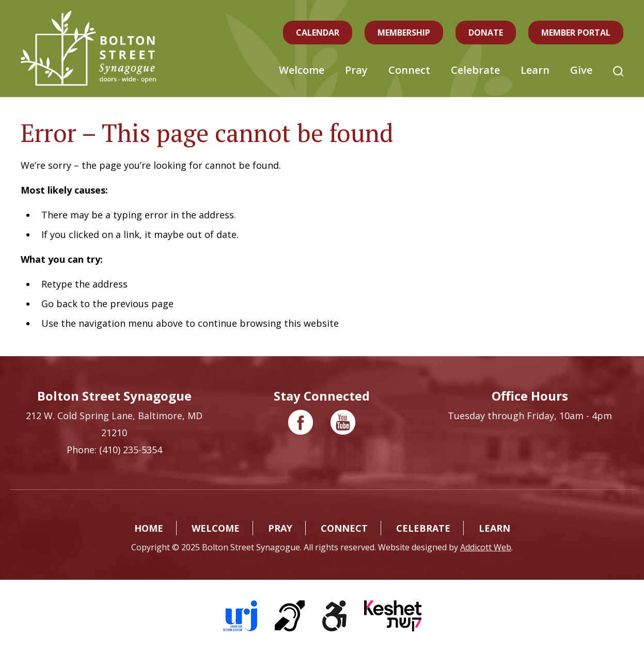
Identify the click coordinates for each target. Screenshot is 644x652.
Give (581, 70)
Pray (356, 70)
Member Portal (576, 33)
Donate (486, 33)
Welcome (302, 70)
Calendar (318, 33)
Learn (535, 70)
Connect (409, 70)
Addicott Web (486, 547)
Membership (404, 33)
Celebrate (475, 70)
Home (149, 528)
